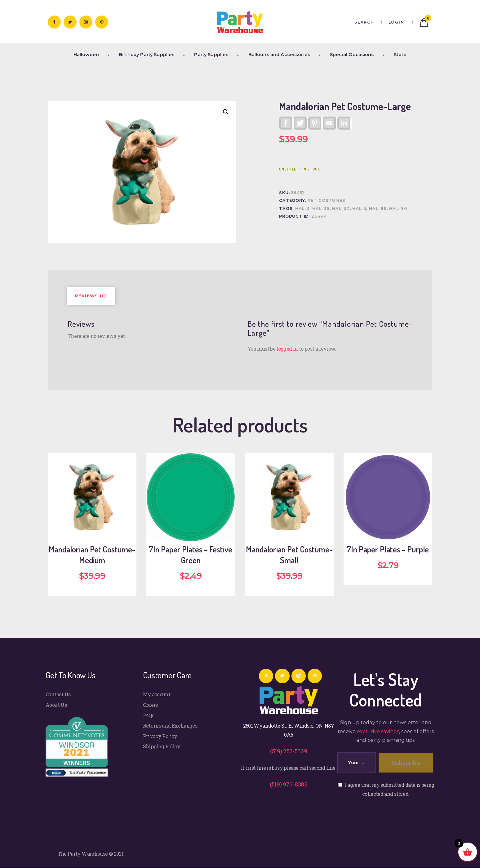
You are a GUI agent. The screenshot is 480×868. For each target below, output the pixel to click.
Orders (150, 705)
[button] (226, 112)
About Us (56, 705)
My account (157, 694)
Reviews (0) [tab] (91, 296)
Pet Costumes (327, 200)
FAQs (149, 715)
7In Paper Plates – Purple (388, 549)
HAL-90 (398, 208)
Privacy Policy (160, 736)
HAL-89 (378, 208)
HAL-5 (359, 208)
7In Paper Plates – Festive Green (191, 555)
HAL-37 (341, 208)
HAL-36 (321, 208)
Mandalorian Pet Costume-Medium (92, 555)
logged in (287, 349)
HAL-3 (302, 208)
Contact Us (58, 694)
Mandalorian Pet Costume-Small (289, 555)
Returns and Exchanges (170, 726)
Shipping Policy (162, 746)
